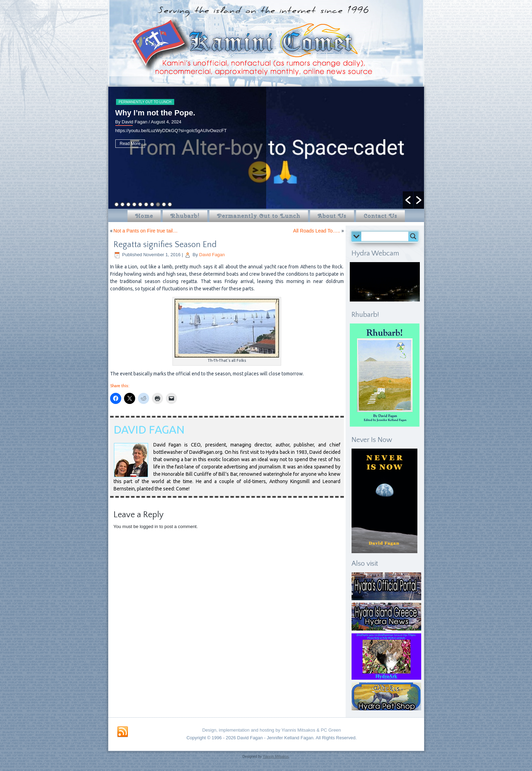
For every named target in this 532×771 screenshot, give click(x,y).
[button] (408, 200)
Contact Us (380, 216)
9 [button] (164, 204)
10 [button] (170, 204)
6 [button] (146, 204)
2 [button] (122, 204)
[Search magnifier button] (413, 236)
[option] (266, 148)
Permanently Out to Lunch (145, 102)
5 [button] (140, 204)
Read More (130, 144)
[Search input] (387, 236)
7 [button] (152, 204)
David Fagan (212, 255)
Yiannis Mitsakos (276, 757)
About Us (332, 216)
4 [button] (134, 204)
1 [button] (117, 204)
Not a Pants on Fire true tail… (146, 231)
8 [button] (158, 204)
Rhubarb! (185, 216)
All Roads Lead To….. (317, 231)
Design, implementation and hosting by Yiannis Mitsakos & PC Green (271, 730)
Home (144, 216)
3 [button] (128, 204)
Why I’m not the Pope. (155, 113)
